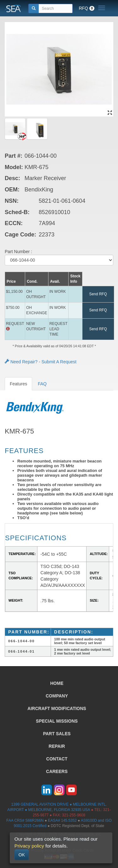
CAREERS (57, 771)
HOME (57, 683)
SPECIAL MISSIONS (57, 721)
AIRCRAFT (57, 708)
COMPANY (57, 696)
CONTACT (57, 759)
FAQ (42, 384)
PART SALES (57, 734)
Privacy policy (29, 846)
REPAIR (57, 746)
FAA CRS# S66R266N (25, 820)
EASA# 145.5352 (62, 820)
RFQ (87, 8)
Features (18, 384)
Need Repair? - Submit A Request (41, 362)
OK (22, 855)
